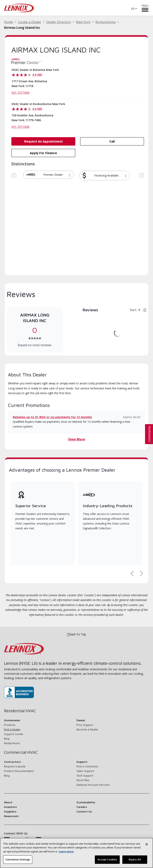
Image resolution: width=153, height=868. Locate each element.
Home (8, 22)
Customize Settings (18, 861)
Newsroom (11, 816)
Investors (10, 807)
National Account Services (93, 785)
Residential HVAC (20, 711)
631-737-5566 (21, 93)
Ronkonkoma (105, 22)
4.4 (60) (37, 75)
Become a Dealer (87, 729)
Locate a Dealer (30, 22)
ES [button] (133, 9)
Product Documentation (19, 771)
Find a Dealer (12, 729)
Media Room (12, 743)
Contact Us (84, 811)
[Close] (147, 845)
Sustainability (86, 802)
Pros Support (85, 725)
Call (112, 141)
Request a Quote (15, 766)
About (8, 802)
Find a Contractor (87, 766)
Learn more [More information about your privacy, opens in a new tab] (66, 853)
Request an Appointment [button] (43, 141)
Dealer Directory (59, 22)
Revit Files (83, 780)
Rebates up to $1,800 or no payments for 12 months (52, 417)
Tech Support (85, 775)
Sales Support (85, 771)
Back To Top (76, 634)
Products (10, 725)
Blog (7, 739)
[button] (70, 175)
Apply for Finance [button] (43, 153)
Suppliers (10, 811)
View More (77, 439)
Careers (82, 807)
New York (83, 22)
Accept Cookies (107, 861)
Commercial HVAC (21, 752)
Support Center (14, 734)
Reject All (135, 861)
